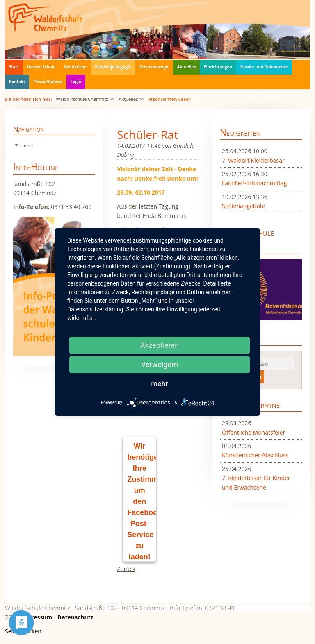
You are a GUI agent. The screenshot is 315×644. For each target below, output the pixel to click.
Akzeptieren (160, 345)
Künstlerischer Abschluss (255, 455)
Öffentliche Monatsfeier (253, 432)
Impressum (36, 617)
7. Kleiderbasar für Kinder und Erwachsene (256, 482)
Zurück (126, 569)
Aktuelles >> (131, 99)
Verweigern (160, 364)
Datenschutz (75, 617)
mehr (159, 384)
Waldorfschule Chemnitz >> (85, 99)
